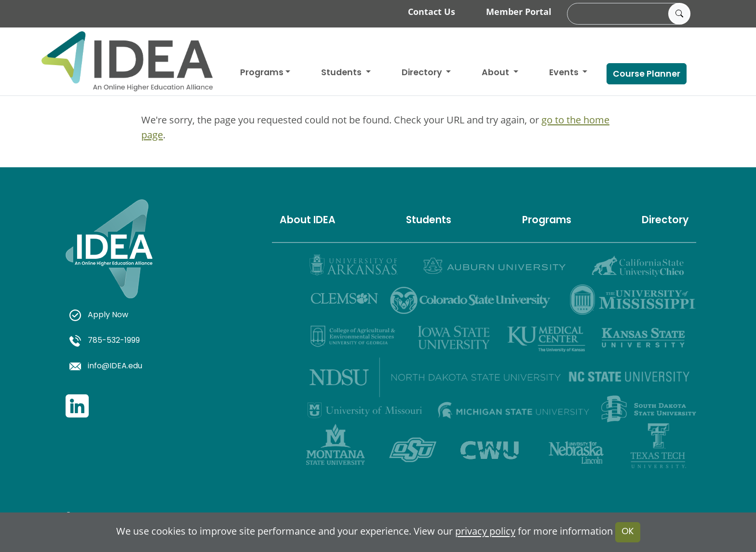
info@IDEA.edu (106, 366)
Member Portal (519, 12)
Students (342, 73)
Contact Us (432, 12)
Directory (665, 221)
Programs (262, 73)
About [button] (496, 73)
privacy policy (485, 532)
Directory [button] (423, 73)
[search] (627, 14)
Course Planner (647, 74)
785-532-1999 (105, 341)
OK (628, 532)
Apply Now (99, 315)
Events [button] (565, 73)
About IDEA (308, 221)
